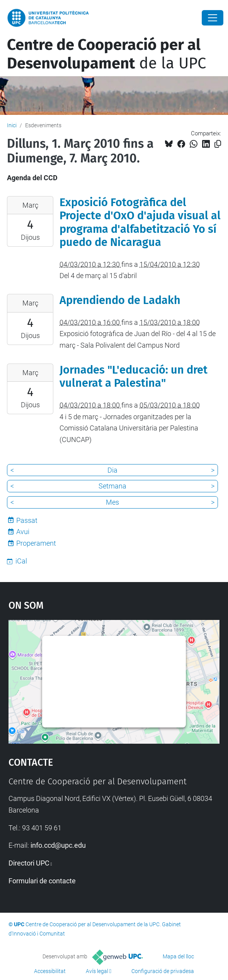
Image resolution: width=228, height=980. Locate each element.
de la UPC (106, 54)
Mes (112, 502)
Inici (12, 125)
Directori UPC (29, 863)
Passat (27, 520)
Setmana (112, 486)
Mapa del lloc (178, 956)
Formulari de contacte (42, 881)
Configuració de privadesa (163, 971)
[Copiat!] (218, 144)
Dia (112, 470)
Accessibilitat (50, 971)
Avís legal (97, 971)
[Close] (213, 18)
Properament (36, 543)
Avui (23, 532)
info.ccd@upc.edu (58, 845)
